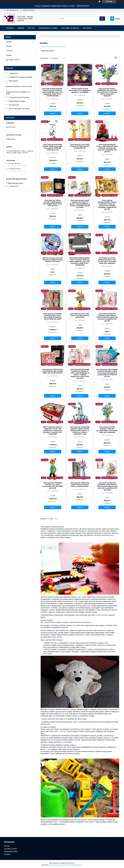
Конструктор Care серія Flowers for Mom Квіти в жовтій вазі (80, 315)
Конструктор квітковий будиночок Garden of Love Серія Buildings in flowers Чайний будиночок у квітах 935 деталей (80, 374)
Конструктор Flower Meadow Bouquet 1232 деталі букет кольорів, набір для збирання (107, 261)
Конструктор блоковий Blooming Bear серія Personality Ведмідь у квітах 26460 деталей (53, 316)
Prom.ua (72, 863)
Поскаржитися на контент (57, 865)
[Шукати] (102, 19)
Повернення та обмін (48, 28)
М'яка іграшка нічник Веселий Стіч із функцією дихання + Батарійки (80, 90)
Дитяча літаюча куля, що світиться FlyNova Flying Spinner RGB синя (53, 260)
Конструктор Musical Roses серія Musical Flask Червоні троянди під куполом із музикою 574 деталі (107, 148)
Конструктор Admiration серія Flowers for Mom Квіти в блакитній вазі (80, 485)
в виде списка (119, 58)
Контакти (87, 28)
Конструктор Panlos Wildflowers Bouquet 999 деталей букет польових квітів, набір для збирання (107, 92)
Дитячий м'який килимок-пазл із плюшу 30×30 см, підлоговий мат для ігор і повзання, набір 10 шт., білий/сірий (80, 261)
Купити (53, 113)
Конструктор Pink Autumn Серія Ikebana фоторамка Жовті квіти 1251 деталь (53, 371)
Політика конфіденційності (74, 865)
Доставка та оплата (70, 28)
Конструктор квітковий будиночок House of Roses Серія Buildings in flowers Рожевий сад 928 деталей (80, 204)
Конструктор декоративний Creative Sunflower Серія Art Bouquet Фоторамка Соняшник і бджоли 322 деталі (107, 205)
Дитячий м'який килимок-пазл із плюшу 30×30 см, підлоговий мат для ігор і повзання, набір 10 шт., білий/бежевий (53, 92)
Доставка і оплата (13, 60)
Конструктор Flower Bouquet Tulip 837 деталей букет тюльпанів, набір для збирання (107, 430)
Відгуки (9, 46)
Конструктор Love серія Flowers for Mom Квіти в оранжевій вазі (80, 146)
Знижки (21, 28)
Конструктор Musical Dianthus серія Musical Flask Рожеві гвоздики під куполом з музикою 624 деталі (107, 317)
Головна (10, 28)
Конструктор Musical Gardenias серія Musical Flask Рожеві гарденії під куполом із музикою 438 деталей (107, 486)
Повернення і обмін (11, 851)
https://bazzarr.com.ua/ (16, 183)
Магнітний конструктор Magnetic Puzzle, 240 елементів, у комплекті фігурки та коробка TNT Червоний (53, 430)
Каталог (9, 42)
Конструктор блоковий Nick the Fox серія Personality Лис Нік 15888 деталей (53, 485)
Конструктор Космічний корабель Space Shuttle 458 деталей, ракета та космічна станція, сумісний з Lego (80, 430)
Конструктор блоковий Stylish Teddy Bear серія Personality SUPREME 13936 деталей (53, 147)
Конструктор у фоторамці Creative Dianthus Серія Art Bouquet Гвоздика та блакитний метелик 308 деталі (107, 373)
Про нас (31, 28)
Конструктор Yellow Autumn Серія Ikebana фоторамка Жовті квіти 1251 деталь (53, 203)
